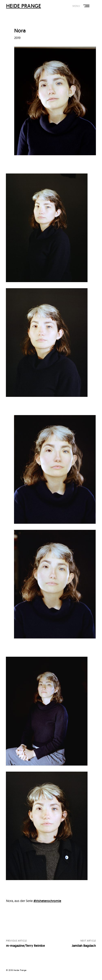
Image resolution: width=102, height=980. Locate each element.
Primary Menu (86, 6)
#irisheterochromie (47, 901)
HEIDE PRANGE (24, 6)
